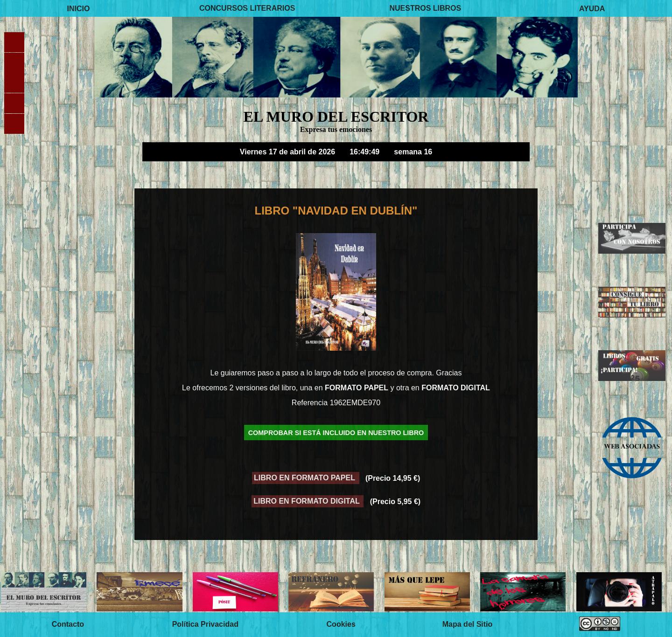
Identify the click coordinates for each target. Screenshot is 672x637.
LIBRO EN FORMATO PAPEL (305, 478)
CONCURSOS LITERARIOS (247, 8)
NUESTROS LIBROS (425, 8)
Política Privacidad (205, 625)
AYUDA (592, 8)
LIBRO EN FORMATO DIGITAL (308, 502)
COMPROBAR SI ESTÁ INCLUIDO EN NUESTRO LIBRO (336, 433)
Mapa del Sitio (468, 625)
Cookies (341, 625)
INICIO (79, 8)
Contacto (68, 625)
